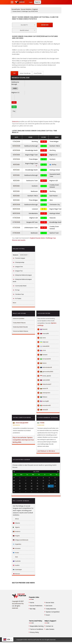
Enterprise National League (22, 275)
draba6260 (43, 346)
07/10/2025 (16, 218)
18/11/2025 (16, 165)
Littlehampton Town (31, 228)
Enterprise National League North (22, 280)
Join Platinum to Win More (46, 451)
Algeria (16, 527)
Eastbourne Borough (31, 146)
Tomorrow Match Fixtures (20, 331)
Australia (17, 561)
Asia (15, 557)
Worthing (35, 142)
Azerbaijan (17, 570)
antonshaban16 (45, 367)
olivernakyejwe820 (21, 423)
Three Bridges (54, 142)
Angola (16, 536)
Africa (16, 519)
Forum (48, 615)
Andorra (17, 531)
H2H (14, 102)
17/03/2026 (16, 142)
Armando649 (44, 359)
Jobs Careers (50, 629)
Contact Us (49, 626)
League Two (18, 271)
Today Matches (51, 609)
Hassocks (53, 218)
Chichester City (55, 205)
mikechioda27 (44, 384)
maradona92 (44, 405)
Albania (16, 523)
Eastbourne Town (32, 181)
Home (32, 603)
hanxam (42, 355)
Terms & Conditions (37, 629)
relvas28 (43, 410)
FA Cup (16, 290)
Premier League (19, 258)
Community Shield (20, 286)
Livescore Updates (19, 318)
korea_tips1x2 (44, 376)
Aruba (16, 553)
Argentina (17, 544)
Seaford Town (54, 233)
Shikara (42, 397)
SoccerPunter (16, 9)
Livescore (15, 121)
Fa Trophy (17, 298)
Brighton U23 (54, 181)
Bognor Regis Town (32, 155)
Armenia (17, 548)
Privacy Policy (34, 632)
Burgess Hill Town (32, 222)
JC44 (42, 350)
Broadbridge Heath (32, 150)
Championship (19, 262)
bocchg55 (43, 401)
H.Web (41, 423)
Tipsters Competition (53, 612)
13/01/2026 (16, 155)
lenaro (42, 363)
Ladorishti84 (44, 380)
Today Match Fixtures (19, 323)
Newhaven (34, 191)
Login (31, 2)
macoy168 (43, 334)
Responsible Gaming (37, 626)
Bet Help (33, 609)
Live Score (49, 606)
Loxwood (35, 209)
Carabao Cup (18, 294)
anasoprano (44, 393)
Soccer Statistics (26, 9)
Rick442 (42, 329)
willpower (43, 342)
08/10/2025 (16, 209)
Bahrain (16, 574)
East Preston (54, 196)
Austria (16, 565)
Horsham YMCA (55, 146)
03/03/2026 (16, 146)
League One (18, 267)
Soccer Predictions (36, 606)
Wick (51, 200)
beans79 (43, 389)
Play (14, 111)
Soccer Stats (50, 603)
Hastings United (55, 170)
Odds (14, 107)
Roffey (53, 165)
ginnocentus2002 (45, 372)
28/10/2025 (16, 205)
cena (42, 338)
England (35, 9)
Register (38, 2)
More (14, 303)
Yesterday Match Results (20, 327)
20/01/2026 (16, 150)
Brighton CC (16, 93)
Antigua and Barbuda (21, 540)
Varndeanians (33, 213)
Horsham (52, 159)
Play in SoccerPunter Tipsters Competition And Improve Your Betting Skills (23, 440)
